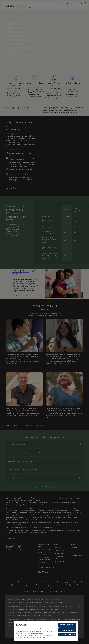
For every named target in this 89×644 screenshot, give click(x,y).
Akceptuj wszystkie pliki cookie (67, 625)
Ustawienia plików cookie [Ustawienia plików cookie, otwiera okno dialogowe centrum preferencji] (67, 634)
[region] (46, 631)
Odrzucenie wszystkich (67, 630)
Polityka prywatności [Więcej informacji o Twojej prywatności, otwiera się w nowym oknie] (33, 639)
